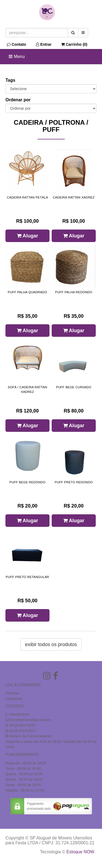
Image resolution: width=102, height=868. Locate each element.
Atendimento (18, 714)
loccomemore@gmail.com (30, 720)
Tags (10, 80)
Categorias (14, 699)
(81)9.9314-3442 (23, 731)
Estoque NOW (80, 852)
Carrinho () (74, 44)
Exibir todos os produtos (51, 644)
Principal (12, 693)
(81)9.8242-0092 (23, 725)
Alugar (27, 236)
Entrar (44, 44)
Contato (16, 44)
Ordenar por (18, 100)
